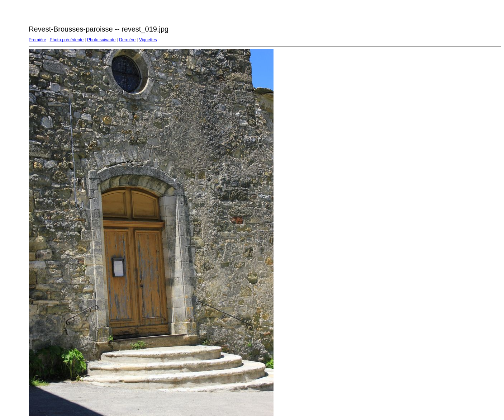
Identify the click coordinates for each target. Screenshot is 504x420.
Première (37, 40)
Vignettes (148, 40)
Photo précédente (66, 40)
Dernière (127, 40)
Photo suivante (101, 40)
